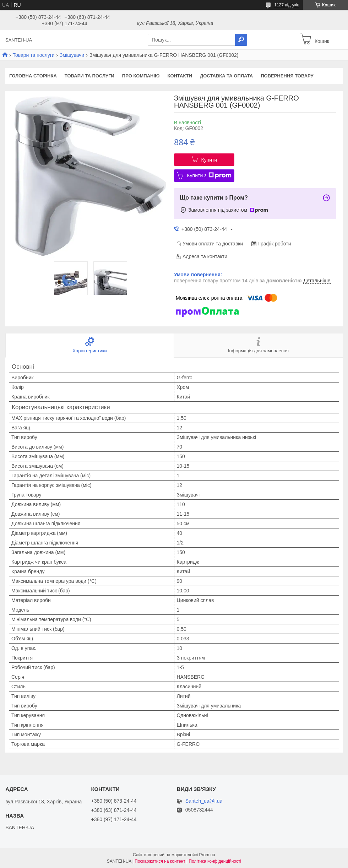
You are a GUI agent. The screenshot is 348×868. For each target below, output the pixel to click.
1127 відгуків (287, 5)
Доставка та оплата (226, 76)
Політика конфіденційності (215, 861)
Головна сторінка (33, 76)
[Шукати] (241, 40)
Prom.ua (207, 855)
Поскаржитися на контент (160, 861)
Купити (209, 160)
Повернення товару (287, 76)
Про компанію (141, 76)
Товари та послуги (33, 55)
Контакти (180, 76)
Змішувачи (72, 55)
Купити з (209, 175)
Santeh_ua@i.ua (204, 801)
